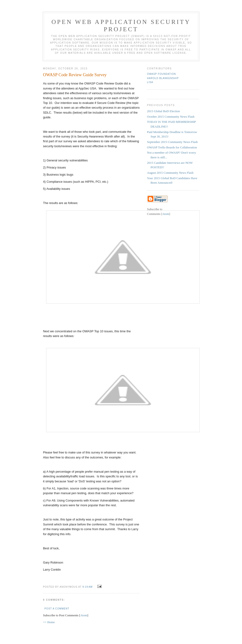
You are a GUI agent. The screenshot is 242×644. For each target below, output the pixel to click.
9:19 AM (88, 587)
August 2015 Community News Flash (170, 173)
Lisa (150, 82)
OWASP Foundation (161, 74)
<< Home (49, 622)
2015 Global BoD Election (163, 111)
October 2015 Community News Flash (171, 117)
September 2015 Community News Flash (172, 142)
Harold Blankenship (163, 78)
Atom (84, 615)
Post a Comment (57, 609)
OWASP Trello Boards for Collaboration (172, 147)
